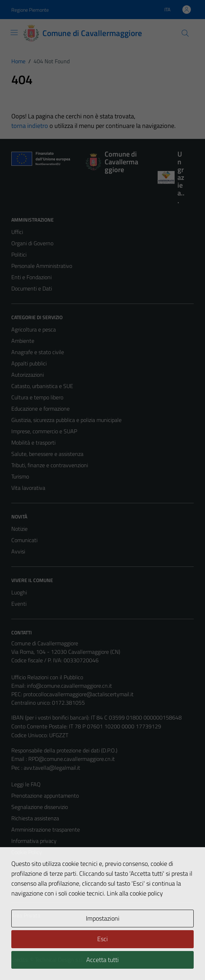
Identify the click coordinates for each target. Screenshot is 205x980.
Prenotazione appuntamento (45, 796)
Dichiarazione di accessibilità (44, 875)
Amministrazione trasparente (46, 829)
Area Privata (26, 915)
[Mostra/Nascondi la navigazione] (14, 33)
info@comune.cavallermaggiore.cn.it (69, 686)
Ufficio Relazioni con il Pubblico (47, 677)
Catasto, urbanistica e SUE (42, 386)
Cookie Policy (27, 852)
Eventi (19, 604)
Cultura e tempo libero (37, 397)
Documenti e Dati (32, 288)
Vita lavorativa (28, 488)
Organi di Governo (32, 243)
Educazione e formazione (40, 409)
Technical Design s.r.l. (59, 960)
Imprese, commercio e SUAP (44, 431)
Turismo (20, 476)
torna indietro (30, 126)
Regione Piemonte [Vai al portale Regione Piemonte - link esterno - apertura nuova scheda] (30, 10)
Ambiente (23, 341)
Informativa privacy (34, 841)
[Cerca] (185, 33)
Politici (19, 254)
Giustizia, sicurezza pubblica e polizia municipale (66, 420)
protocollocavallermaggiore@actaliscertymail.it (78, 694)
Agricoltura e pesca (34, 329)
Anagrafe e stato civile (38, 352)
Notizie (19, 529)
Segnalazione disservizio (40, 807)
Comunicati (24, 540)
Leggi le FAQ (26, 784)
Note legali (24, 863)
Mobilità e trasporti (33, 442)
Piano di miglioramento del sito (47, 886)
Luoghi (19, 592)
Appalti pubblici (29, 363)
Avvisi (18, 551)
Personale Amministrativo (42, 266)
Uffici (17, 232)
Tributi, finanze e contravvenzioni (50, 465)
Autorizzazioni (28, 375)
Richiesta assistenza (35, 818)
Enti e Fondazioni (31, 277)
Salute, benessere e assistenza (47, 454)
